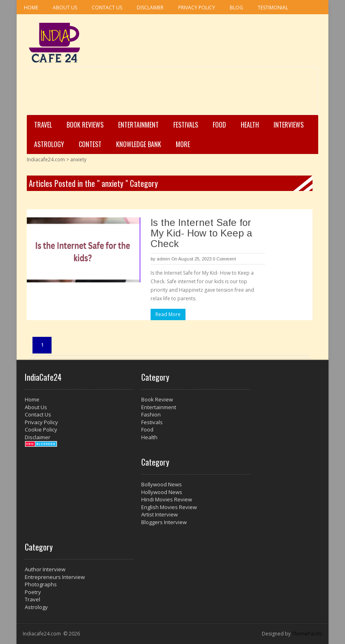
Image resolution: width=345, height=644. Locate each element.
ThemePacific (307, 634)
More (183, 144)
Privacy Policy (197, 8)
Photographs (41, 584)
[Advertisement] (170, 94)
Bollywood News (162, 484)
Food (219, 125)
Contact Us (107, 8)
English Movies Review (169, 507)
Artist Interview (160, 514)
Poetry (33, 592)
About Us (65, 8)
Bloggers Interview (164, 522)
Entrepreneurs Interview (55, 577)
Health (250, 125)
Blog (236, 8)
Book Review (157, 399)
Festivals (186, 125)
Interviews (289, 125)
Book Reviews (85, 125)
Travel (43, 125)
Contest (90, 144)
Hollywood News (162, 492)
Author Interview (45, 569)
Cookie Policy (41, 429)
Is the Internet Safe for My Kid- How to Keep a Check (201, 233)
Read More (168, 314)
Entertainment (138, 125)
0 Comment (224, 259)
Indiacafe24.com (46, 159)
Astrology (49, 144)
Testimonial (273, 8)
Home (31, 8)
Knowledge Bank (139, 144)
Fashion (151, 414)
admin (163, 259)
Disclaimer (150, 8)
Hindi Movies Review (167, 499)
